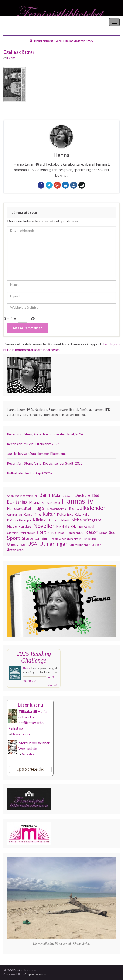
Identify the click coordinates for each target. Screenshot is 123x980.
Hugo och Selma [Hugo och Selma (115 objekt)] (56, 509)
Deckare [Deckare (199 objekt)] (82, 495)
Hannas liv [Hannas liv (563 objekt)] (77, 501)
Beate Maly (28, 754)
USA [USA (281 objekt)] (32, 544)
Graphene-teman (35, 974)
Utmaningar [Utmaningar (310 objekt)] (53, 544)
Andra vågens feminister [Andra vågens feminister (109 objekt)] (22, 496)
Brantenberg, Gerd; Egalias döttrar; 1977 (64, 41)
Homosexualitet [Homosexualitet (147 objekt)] (19, 508)
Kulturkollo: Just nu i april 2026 (29, 473)
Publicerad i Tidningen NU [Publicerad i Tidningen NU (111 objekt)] (67, 533)
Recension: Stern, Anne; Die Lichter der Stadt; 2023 (45, 463)
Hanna (11, 58)
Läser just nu (30, 705)
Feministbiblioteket (19, 22)
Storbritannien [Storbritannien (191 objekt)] (35, 538)
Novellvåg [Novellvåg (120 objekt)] (63, 527)
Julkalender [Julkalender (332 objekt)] (91, 508)
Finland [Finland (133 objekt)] (34, 502)
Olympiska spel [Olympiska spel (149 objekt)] (83, 526)
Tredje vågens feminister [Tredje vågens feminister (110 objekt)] (66, 539)
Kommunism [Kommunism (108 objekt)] (14, 515)
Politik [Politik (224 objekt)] (43, 532)
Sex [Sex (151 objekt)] (112, 532)
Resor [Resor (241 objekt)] (91, 532)
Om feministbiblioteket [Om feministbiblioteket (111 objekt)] (21, 533)
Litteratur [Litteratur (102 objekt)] (54, 520)
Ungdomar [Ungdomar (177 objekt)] (16, 544)
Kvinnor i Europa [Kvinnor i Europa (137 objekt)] (19, 520)
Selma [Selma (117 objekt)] (103, 533)
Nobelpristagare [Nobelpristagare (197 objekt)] (87, 520)
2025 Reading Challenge (34, 657)
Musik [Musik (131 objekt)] (66, 520)
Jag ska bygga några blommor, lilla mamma (37, 454)
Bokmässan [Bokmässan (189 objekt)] (62, 495)
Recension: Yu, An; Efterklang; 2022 (33, 444)
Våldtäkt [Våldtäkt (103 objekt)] (96, 545)
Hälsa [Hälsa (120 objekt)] (72, 509)
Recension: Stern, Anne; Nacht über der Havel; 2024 (45, 434)
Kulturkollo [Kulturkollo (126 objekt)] (82, 514)
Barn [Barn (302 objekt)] (45, 495)
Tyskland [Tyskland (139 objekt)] (89, 539)
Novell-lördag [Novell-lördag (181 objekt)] (19, 526)
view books (53, 685)
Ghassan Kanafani (21, 734)
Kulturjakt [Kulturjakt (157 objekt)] (65, 514)
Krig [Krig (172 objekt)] (37, 514)
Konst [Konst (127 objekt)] (28, 514)
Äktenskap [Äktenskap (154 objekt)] (15, 550)
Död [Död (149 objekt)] (96, 495)
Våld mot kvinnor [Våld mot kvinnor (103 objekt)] (80, 545)
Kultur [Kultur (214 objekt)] (49, 514)
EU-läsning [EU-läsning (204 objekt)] (17, 502)
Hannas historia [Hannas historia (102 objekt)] (51, 502)
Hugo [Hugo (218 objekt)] (39, 508)
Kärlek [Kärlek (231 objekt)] (39, 520)
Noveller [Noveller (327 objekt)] (44, 526)
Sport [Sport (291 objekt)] (14, 538)
